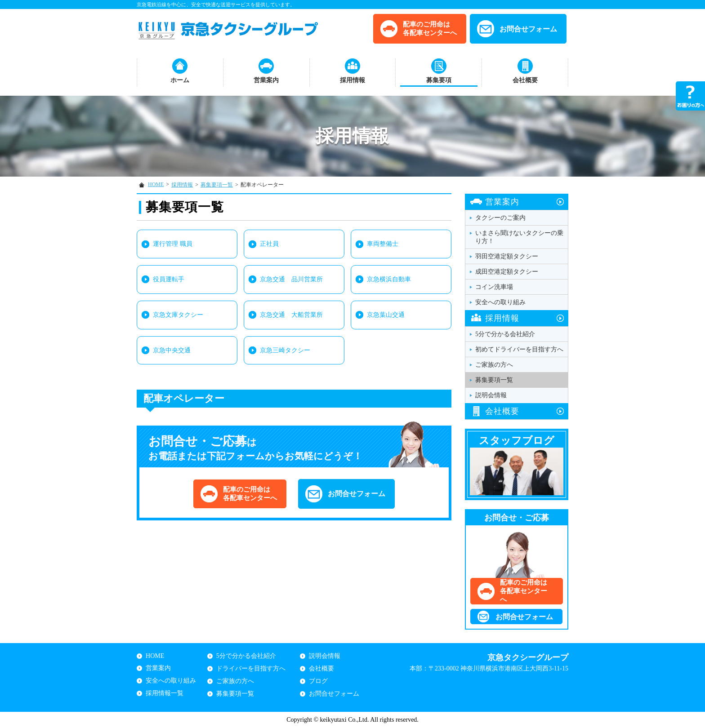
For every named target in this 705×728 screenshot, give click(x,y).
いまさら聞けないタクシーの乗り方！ (519, 237)
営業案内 (266, 80)
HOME (156, 184)
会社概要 (525, 80)
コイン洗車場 (494, 287)
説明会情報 (491, 395)
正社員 (269, 244)
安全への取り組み (500, 302)
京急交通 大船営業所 (291, 315)
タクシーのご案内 (500, 218)
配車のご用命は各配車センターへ (430, 29)
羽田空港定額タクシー (507, 256)
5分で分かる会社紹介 (505, 334)
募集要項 (439, 80)
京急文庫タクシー (178, 315)
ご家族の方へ (494, 365)
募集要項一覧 (217, 185)
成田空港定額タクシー (507, 272)
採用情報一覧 (165, 693)
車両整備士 (383, 244)
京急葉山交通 (386, 315)
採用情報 (352, 80)
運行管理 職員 (173, 244)
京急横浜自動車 (389, 279)
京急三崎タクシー (285, 350)
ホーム (180, 80)
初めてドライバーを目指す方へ (519, 349)
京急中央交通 (172, 350)
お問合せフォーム (528, 29)
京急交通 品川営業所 (291, 279)
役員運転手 (169, 279)
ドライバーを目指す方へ (251, 668)
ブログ (318, 681)
